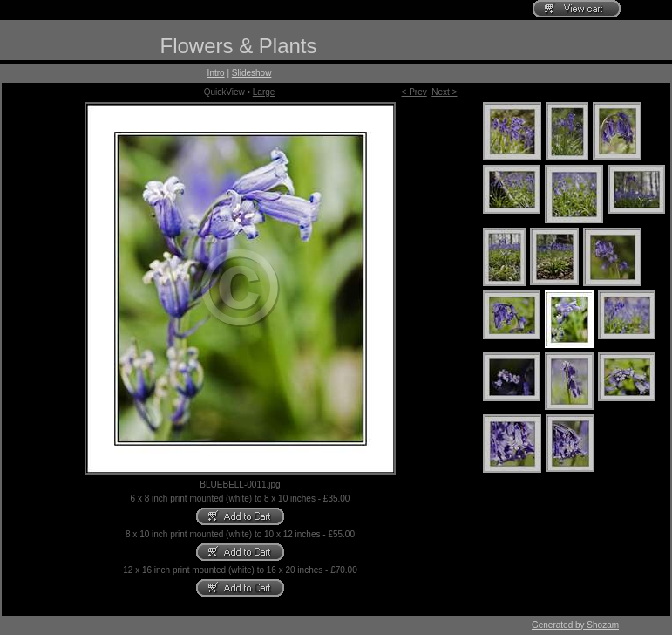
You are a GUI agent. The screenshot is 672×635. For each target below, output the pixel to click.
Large (264, 92)
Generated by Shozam (575, 625)
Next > (444, 92)
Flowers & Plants (238, 46)
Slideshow (252, 73)
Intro (216, 73)
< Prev (414, 92)
